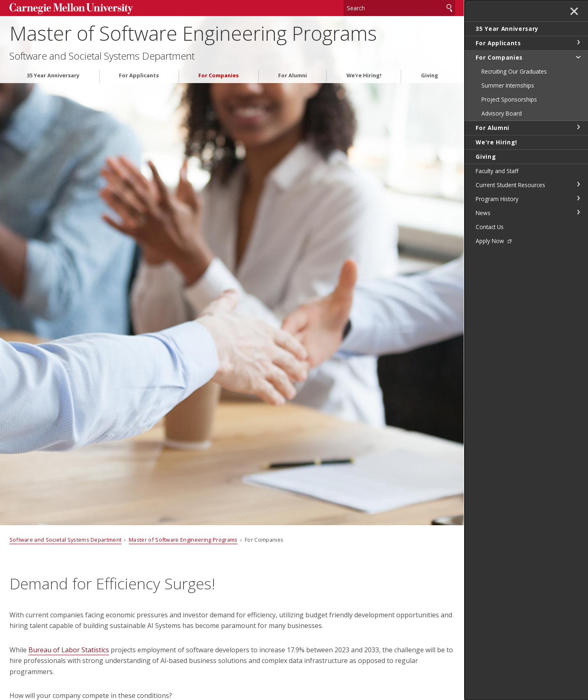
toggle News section (578, 212)
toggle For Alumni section (578, 127)
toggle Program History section (578, 198)
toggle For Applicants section (578, 42)
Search (449, 8)
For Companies (218, 75)
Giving (430, 75)
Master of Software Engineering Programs (193, 33)
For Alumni (293, 75)
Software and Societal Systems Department (102, 56)
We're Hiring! (364, 75)
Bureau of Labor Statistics (69, 650)
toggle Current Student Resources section (578, 184)
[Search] (399, 8)
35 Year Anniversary (53, 75)
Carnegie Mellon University (71, 9)
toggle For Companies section (578, 57)
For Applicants (139, 75)
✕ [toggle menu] (574, 12)
